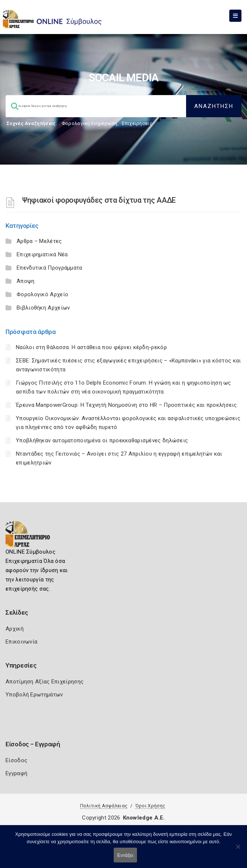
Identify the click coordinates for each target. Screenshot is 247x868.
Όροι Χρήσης (150, 806)
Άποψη (26, 281)
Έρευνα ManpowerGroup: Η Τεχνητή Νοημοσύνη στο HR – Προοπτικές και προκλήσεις (126, 405)
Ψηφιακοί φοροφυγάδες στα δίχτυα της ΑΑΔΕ (99, 200)
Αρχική (15, 629)
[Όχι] (238, 850)
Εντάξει (126, 855)
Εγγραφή (16, 773)
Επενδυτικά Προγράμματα (49, 268)
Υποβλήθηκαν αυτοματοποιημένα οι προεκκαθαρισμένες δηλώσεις (102, 440)
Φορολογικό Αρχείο (42, 294)
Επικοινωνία (21, 642)
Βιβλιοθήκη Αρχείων (43, 308)
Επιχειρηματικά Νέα (42, 254)
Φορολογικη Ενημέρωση (90, 123)
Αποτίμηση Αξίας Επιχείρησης (44, 682)
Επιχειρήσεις (137, 123)
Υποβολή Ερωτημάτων (34, 695)
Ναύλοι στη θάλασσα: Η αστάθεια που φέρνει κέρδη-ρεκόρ (91, 347)
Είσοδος (16, 760)
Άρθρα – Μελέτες (39, 241)
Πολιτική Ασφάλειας (104, 806)
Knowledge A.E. (144, 818)
